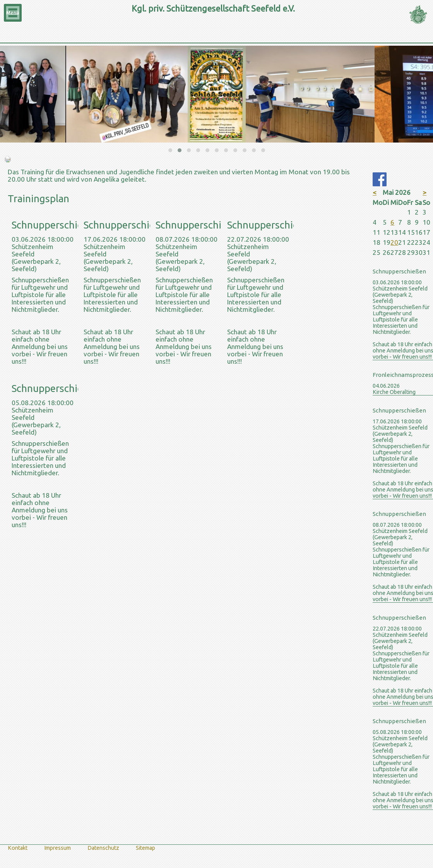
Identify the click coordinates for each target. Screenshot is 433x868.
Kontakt (18, 848)
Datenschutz (103, 848)
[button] (170, 150)
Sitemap (145, 848)
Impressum (57, 848)
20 (394, 242)
